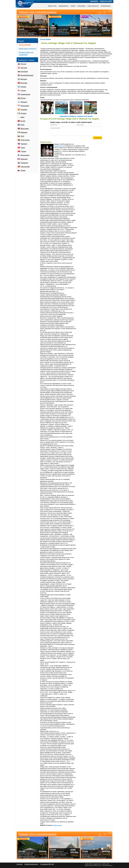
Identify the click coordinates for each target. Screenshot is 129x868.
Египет (23, 98)
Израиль (24, 102)
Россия (23, 64)
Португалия (25, 140)
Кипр (22, 117)
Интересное (106, 6)
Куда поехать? (93, 6)
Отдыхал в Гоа (59, 146)
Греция (23, 87)
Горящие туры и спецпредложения (38, 834)
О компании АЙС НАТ (47, 864)
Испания (24, 110)
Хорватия (24, 163)
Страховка (81, 6)
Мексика (24, 132)
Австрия (24, 68)
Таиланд (24, 144)
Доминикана (25, 94)
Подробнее (43, 854)
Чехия (23, 170)
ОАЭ (22, 136)
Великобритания (27, 75)
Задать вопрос (57, 825)
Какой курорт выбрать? (28, 49)
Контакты (94, 1)
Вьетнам (24, 83)
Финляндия (25, 155)
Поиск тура (52, 6)
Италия (23, 113)
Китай (23, 121)
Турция (23, 151)
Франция (24, 159)
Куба (22, 125)
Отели (73, 6)
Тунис (23, 148)
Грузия (23, 91)
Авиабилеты (64, 6)
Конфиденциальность (31, 864)
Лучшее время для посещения (26, 54)
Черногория (25, 167)
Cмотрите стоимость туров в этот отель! (76, 116)
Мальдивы (25, 129)
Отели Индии (45, 39)
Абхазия (22, 851)
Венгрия (24, 79)
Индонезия (25, 106)
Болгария (24, 72)
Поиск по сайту (106, 1)
